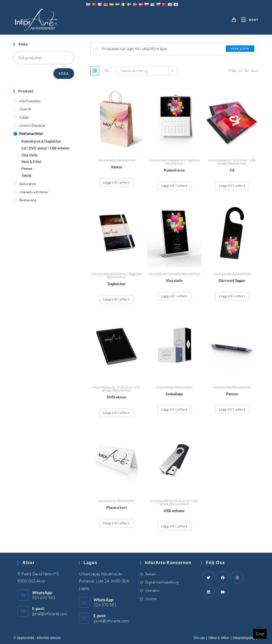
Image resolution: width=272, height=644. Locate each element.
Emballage (174, 394)
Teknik (27, 175)
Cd (232, 170)
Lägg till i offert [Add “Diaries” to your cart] (117, 299)
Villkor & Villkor (219, 638)
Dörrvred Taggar (232, 280)
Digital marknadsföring (162, 582)
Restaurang (28, 200)
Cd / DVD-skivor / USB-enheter (46, 148)
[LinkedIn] (208, 592)
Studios (151, 599)
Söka (64, 73)
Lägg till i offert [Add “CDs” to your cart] (232, 186)
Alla (255, 70)
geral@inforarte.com (50, 614)
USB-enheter (174, 511)
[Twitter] (208, 577)
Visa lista (240, 48)
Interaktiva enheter (34, 192)
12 (240, 70)
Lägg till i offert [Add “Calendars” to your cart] (175, 186)
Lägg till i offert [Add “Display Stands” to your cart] (175, 296)
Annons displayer (32, 125)
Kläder (24, 117)
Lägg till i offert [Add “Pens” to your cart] (232, 409)
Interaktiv (152, 590)
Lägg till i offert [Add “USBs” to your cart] (175, 526)
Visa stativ (174, 274)
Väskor (117, 167)
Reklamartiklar (126, 160)
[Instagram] (237, 577)
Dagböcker (117, 284)
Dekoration (28, 184)
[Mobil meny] (248, 20)
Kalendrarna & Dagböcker (183, 160)
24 (246, 70)
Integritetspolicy (244, 638)
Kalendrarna (174, 170)
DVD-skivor (117, 397)
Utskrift (25, 109)
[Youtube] (223, 592)
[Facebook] (223, 577)
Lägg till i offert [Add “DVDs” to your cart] (117, 413)
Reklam (151, 574)
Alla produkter (107, 160)
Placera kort (116, 507)
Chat (260, 634)
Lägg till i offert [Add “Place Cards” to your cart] (117, 523)
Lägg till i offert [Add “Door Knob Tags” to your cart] (232, 296)
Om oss (199, 638)
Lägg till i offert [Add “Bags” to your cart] (117, 183)
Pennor (232, 394)
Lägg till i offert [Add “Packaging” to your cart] (175, 409)
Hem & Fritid (31, 162)
